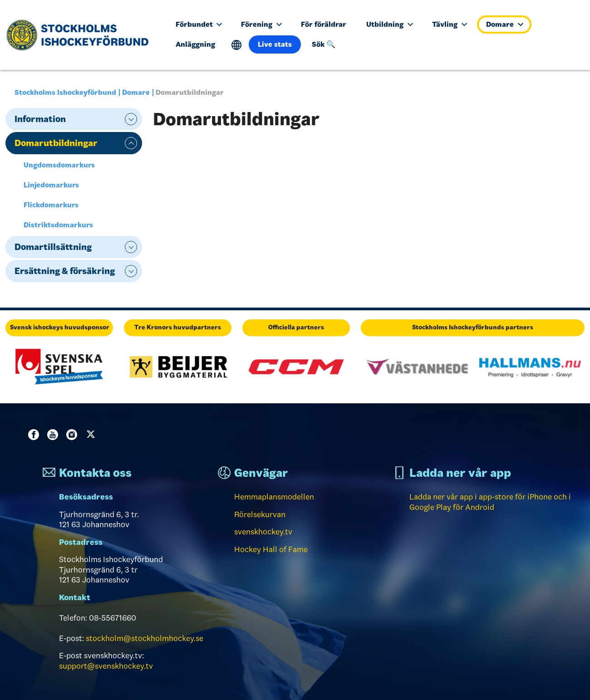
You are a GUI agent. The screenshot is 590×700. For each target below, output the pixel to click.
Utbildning (390, 24)
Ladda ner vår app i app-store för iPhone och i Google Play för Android (490, 502)
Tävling (450, 24)
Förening (261, 24)
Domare (505, 24)
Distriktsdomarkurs (58, 225)
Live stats (275, 44)
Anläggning (195, 44)
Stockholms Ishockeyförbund (65, 92)
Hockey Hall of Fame (271, 549)
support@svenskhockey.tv (106, 666)
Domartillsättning (53, 247)
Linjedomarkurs (51, 185)
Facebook (35, 435)
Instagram (74, 435)
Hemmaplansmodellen (274, 497)
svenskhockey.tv (263, 532)
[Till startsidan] (81, 35)
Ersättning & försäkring (65, 271)
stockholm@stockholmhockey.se (145, 638)
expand (131, 119)
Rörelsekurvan (260, 514)
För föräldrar (324, 24)
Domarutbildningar (56, 143)
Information (40, 119)
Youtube (54, 435)
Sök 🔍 (324, 44)
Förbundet (199, 24)
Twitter (93, 435)
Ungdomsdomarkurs (59, 165)
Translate (237, 45)
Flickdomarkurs (51, 205)
